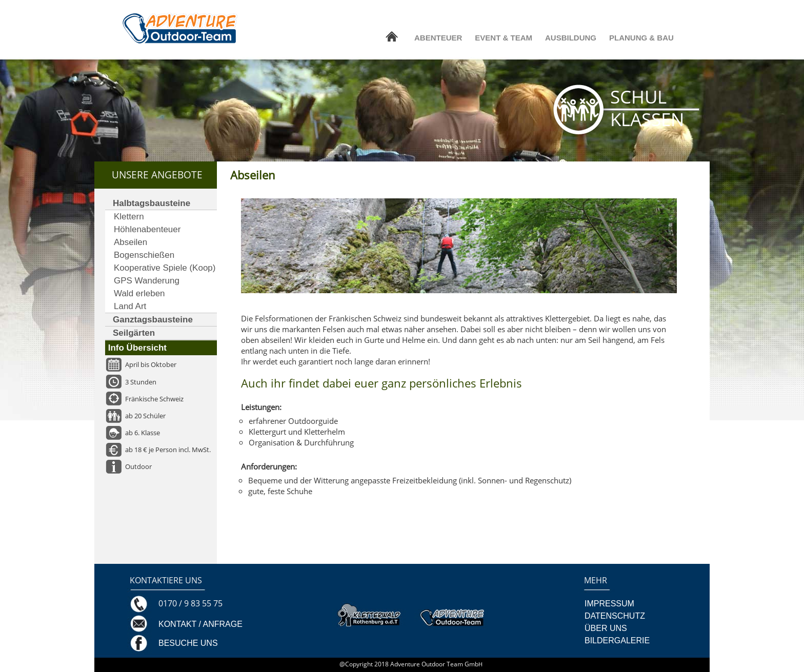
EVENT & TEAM (504, 38)
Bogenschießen (144, 255)
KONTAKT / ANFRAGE (200, 624)
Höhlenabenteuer (147, 229)
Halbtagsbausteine (152, 203)
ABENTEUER (438, 38)
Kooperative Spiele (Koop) (165, 268)
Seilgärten (134, 333)
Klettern (129, 217)
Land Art (130, 306)
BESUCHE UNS (188, 643)
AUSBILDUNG (571, 38)
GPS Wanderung (147, 281)
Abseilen (130, 242)
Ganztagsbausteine (153, 320)
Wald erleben (139, 293)
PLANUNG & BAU (641, 38)
